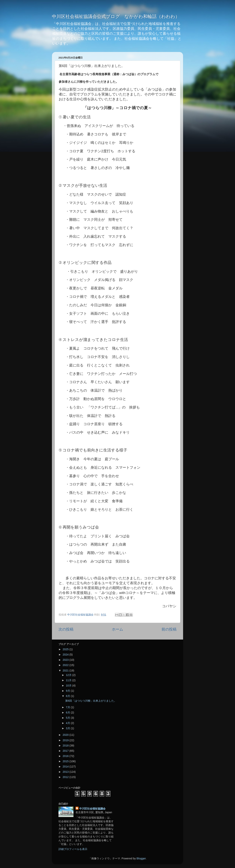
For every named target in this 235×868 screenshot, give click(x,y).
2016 (66, 756)
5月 (68, 718)
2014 (66, 767)
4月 (68, 723)
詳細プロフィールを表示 (73, 849)
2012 (66, 777)
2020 (66, 735)
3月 (68, 728)
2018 (66, 746)
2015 (66, 761)
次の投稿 (66, 629)
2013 (66, 772)
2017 (66, 751)
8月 (68, 696)
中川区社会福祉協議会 (92, 809)
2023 (66, 660)
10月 (69, 686)
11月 (69, 680)
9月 (68, 691)
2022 (66, 665)
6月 (68, 713)
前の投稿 (169, 629)
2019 (66, 740)
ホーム (117, 629)
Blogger (141, 858)
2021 (66, 671)
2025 (66, 649)
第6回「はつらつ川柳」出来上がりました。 (91, 701)
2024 (66, 655)
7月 (68, 707)
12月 (69, 675)
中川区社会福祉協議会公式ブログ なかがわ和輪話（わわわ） (116, 16)
